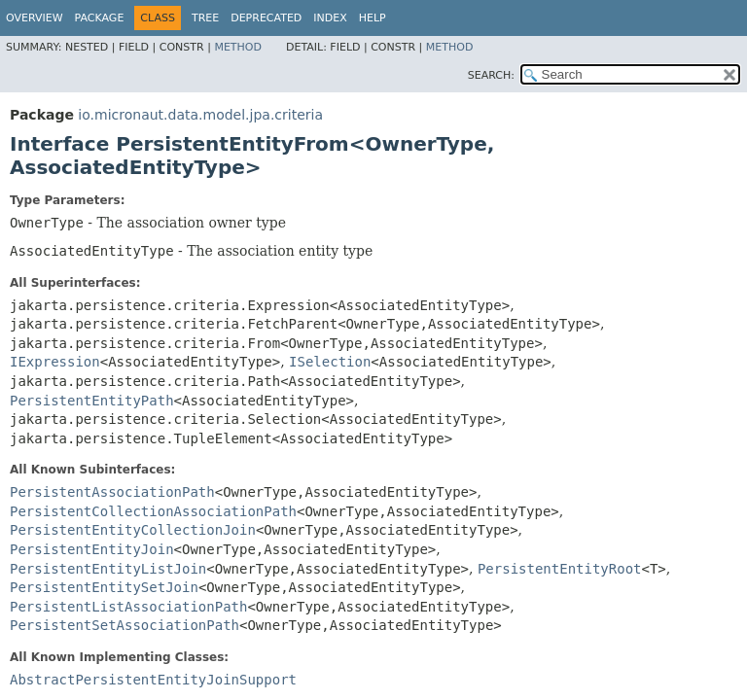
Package (100, 18)
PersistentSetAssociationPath (124, 625)
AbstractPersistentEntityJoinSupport (153, 680)
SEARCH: (491, 75)
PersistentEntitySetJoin (104, 587)
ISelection (330, 362)
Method (238, 47)
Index (330, 18)
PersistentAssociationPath (112, 492)
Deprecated (266, 18)
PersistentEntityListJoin (108, 569)
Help (373, 18)
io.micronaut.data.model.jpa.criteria (200, 115)
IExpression (55, 362)
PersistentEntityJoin (92, 549)
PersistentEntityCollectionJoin (133, 530)
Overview (35, 18)
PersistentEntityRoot (560, 569)
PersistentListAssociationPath (128, 607)
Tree (205, 18)
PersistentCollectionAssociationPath (153, 511)
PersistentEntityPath (92, 401)
